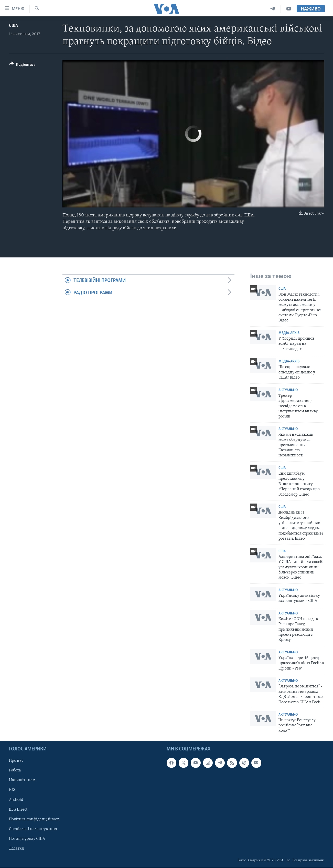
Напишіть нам (22, 780)
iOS (12, 790)
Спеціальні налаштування (33, 829)
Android (16, 800)
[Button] (23, 65)
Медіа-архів (289, 333)
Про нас (16, 761)
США (13, 26)
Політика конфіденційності (34, 819)
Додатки (17, 849)
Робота (15, 771)
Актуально (288, 390)
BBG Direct (18, 810)
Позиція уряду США (27, 839)
